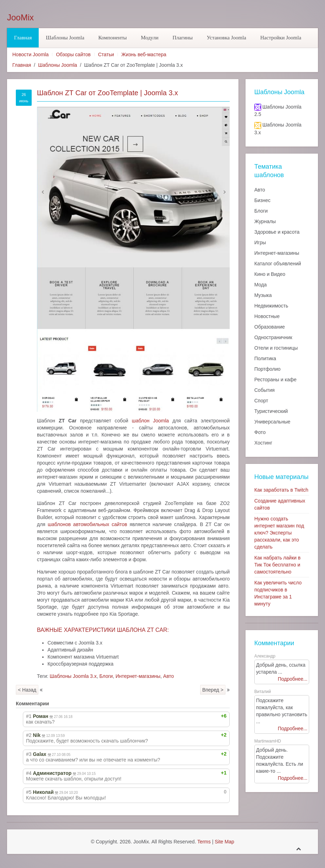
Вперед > (213, 690)
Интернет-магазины (138, 676)
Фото (260, 432)
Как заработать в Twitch (281, 490)
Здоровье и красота (277, 232)
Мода (260, 285)
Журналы (265, 221)
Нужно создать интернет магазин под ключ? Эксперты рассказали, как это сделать (279, 533)
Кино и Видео (270, 274)
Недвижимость (271, 306)
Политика (265, 358)
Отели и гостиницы (276, 348)
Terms (204, 842)
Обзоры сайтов (73, 54)
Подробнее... (293, 679)
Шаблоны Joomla (65, 38)
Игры (260, 242)
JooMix (20, 18)
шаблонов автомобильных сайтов (88, 524)
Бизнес (262, 200)
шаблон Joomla (150, 421)
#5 (29, 792)
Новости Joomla (30, 54)
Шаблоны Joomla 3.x (73, 676)
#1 (29, 716)
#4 (29, 773)
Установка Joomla (227, 38)
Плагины (182, 38)
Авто (169, 676)
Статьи (106, 54)
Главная (23, 38)
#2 (29, 735)
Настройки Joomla (281, 38)
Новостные (267, 316)
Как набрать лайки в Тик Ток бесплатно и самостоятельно (277, 565)
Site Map (224, 842)
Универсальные (272, 422)
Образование (270, 327)
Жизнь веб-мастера (144, 54)
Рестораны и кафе (275, 380)
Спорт (261, 401)
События (265, 390)
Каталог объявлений (278, 264)
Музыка (263, 295)
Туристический (271, 411)
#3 (29, 754)
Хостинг (263, 443)
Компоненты (113, 38)
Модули (149, 38)
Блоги (106, 676)
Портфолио (267, 369)
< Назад (27, 690)
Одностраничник (273, 337)
